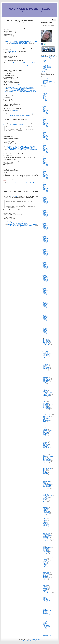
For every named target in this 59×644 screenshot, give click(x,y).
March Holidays (32, 87)
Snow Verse (23, 184)
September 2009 (45, 296)
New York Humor (45, 623)
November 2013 (45, 242)
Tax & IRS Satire (45, 571)
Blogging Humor (45, 359)
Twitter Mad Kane (46, 70)
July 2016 (44, 207)
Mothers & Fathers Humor (47, 486)
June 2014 (44, 234)
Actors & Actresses (46, 343)
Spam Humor (45, 564)
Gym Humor (45, 422)
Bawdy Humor (10, 63)
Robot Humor (45, 542)
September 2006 (45, 335)
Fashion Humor (45, 403)
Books (44, 363)
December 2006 (45, 332)
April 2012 (44, 262)
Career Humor (45, 598)
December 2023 (45, 113)
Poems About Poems (46, 513)
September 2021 (45, 142)
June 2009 (44, 299)
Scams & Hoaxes (46, 548)
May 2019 (44, 172)
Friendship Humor (46, 412)
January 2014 (45, 239)
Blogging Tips (45, 360)
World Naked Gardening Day (12, 52)
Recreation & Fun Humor (19, 115)
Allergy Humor (45, 347)
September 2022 (45, 129)
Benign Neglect (15, 183)
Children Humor (45, 371)
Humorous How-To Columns (47, 608)
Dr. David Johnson (16, 146)
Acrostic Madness (46, 340)
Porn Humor (45, 522)
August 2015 (45, 219)
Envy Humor (45, 397)
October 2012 (45, 256)
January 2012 (45, 265)
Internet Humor (45, 442)
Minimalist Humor (46, 482)
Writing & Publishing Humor (47, 594)
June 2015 (44, 221)
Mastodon (44, 478)
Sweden (22, 223)
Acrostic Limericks (46, 339)
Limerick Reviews (46, 466)
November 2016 (45, 203)
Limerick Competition (46, 462)
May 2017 (44, 196)
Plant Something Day (20, 43)
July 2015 (44, 220)
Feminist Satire (45, 407)
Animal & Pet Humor (46, 348)
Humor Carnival (45, 80)
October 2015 (45, 217)
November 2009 (45, 294)
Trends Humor (45, 580)
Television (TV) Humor (46, 574)
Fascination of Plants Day (13, 39)
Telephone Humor (46, 573)
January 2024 (45, 112)
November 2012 (45, 255)
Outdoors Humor (14, 64)
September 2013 (45, 244)
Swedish (26, 223)
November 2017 (45, 192)
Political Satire (45, 520)
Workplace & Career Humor (47, 593)
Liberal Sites (45, 613)
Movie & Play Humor (46, 487)
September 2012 (45, 257)
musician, (45, 56)
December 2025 (45, 92)
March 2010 (45, 289)
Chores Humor (13, 91)
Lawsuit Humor (19, 221)
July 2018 (44, 183)
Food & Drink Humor (13, 185)
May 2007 (44, 326)
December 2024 (45, 104)
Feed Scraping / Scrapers (47, 404)
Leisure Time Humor (46, 452)
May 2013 (44, 248)
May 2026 (44, 87)
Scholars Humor (45, 549)
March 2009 (45, 302)
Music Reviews (45, 491)
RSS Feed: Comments (46, 69)
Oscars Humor (45, 506)
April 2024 (44, 108)
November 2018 (45, 179)
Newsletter (44, 622)
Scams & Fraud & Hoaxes (47, 547)
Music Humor (45, 619)
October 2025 (45, 93)
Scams (44, 546)
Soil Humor (15, 149)
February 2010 (45, 290)
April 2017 (44, 197)
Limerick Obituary (46, 464)
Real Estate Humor (46, 534)
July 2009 (44, 298)
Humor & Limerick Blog (47, 607)
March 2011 (45, 276)
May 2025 (44, 99)
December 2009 (45, 293)
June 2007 (44, 325)
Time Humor (45, 577)
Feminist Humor (45, 603)
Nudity (35, 63)
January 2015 (45, 226)
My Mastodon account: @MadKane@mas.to (46, 71)
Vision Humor (45, 584)
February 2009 (45, 303)
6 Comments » (34, 92)
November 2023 (45, 114)
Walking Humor (45, 585)
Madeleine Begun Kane (35, 640)
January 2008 (45, 317)
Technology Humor (46, 572)
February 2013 (45, 251)
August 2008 (45, 310)
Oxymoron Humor (46, 508)
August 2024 (45, 106)
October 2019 (45, 167)
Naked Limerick (30, 63)
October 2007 (45, 321)
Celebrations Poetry (46, 369)
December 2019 (45, 165)
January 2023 (45, 125)
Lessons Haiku (45, 453)
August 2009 (45, 297)
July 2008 (44, 311)
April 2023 (44, 121)
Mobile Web (45, 483)
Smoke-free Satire (27, 222)
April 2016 (44, 210)
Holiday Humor (45, 429)
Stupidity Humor (45, 568)
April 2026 (44, 88)
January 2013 (45, 252)
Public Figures (45, 529)
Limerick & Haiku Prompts (10, 186)
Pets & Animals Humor (46, 626)
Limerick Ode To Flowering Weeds (13, 70)
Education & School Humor (47, 392)
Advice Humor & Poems (47, 345)
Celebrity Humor (45, 370)
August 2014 (45, 232)
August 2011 (45, 271)
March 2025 (45, 101)
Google (44, 420)
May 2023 (44, 120)
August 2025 (45, 95)
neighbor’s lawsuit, (14, 196)
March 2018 (45, 187)
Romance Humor (45, 543)
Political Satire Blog (46, 629)
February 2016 (45, 212)
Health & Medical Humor (47, 424)
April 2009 (44, 301)
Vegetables (30, 149)
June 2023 (44, 119)
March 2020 (45, 162)
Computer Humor (46, 382)
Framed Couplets (46, 410)
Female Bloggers (45, 405)
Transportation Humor (46, 578)
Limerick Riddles (45, 467)
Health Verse (45, 425)
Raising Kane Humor (46, 631)
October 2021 (45, 141)
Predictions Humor (46, 524)
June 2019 (44, 171)
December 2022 (45, 126)
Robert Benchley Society (47, 541)
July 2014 (44, 233)
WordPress (44, 592)
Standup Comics (45, 567)
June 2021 (44, 145)
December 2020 (45, 152)
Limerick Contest (45, 463)
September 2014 (45, 231)
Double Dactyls (45, 391)
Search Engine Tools (46, 552)
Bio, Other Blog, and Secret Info (48, 78)
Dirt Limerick (9, 146)
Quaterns (44, 531)
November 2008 (45, 307)
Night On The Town (46, 498)
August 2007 (45, 323)
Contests (44, 384)
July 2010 (44, 285)
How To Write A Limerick (47, 79)
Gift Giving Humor (46, 418)
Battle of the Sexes (46, 355)
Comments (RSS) (33, 640)
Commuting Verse (46, 381)
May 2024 (44, 107)
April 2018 (44, 186)
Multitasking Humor (46, 488)
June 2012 (44, 260)
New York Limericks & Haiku (47, 495)
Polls (43, 521)
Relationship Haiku (46, 536)
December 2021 (45, 139)
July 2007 (44, 324)
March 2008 (45, 315)
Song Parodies (45, 562)
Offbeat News (45, 624)
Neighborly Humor (11, 222)
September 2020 (45, 155)
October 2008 (45, 308)
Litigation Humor (30, 221)
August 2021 (45, 143)
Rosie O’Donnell (45, 544)
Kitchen (31, 183)
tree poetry (15, 110)
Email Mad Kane (45, 65)
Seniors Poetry (45, 555)
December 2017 (45, 191)
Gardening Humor (21, 42)
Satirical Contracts (46, 545)
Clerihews (44, 374)
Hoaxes (44, 427)
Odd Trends (45, 505)
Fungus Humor (23, 146)
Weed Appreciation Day (18, 85)
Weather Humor (45, 587)
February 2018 (45, 189)
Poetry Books (45, 515)
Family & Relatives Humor (47, 400)
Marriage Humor (45, 477)
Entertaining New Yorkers (47, 395)
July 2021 (44, 144)
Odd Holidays (34, 42)
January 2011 (45, 278)
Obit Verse (44, 500)
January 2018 (45, 190)
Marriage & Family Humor (47, 615)
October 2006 (45, 334)
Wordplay (44, 591)
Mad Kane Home (45, 614)
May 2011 (44, 274)
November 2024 (45, 105)
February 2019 (45, 176)
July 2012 (44, 259)
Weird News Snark (46, 588)
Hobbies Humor (45, 428)
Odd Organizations (46, 504)
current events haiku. (50, 59)
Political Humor (45, 628)
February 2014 (45, 238)
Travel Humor (45, 579)
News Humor (45, 496)
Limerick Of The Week (46, 465)
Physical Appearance (46, 512)
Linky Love (44, 472)
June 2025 (44, 98)
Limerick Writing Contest (47, 468)
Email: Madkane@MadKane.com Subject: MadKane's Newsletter (49, 28)
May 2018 (44, 185)
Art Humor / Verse (46, 352)
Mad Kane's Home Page (47, 67)
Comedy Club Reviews (46, 378)
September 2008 (45, 309)
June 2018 (44, 184)
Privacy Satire (45, 526)
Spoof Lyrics (45, 565)
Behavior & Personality (13, 114)
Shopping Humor (45, 556)
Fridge (20, 183)
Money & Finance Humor (47, 485)
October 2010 (45, 282)
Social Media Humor (46, 560)
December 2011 (45, 267)
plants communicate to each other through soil (13, 124)
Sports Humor (45, 566)
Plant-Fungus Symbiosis (32, 146)
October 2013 (45, 243)
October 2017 (45, 193)
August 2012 (45, 258)
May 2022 (44, 133)
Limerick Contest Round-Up (47, 81)
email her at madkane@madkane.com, (46, 61)
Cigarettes (8, 221)
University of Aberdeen (22, 149)
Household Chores (19, 87)
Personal (44, 511)
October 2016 (45, 204)
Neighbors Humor (9, 88)
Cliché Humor (45, 375)
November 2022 (45, 127)
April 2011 (44, 275)
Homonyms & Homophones (47, 430)
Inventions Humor (46, 444)
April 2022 (44, 134)
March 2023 (45, 123)
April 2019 (44, 173)
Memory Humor (45, 480)
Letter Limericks (45, 454)
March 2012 (45, 263)
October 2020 (45, 154)
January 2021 (45, 151)
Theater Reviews (45, 575)
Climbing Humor (11, 113)
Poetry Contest (45, 516)
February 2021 (45, 150)
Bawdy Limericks (45, 356)
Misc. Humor (45, 617)
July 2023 (44, 118)
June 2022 (44, 132)
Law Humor (13, 221)
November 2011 (45, 268)
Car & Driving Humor (46, 368)
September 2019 (45, 168)
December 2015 (45, 215)
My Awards (44, 620)
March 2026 (45, 89)
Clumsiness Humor (46, 377)
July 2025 (44, 97)
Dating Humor (45, 389)
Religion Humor (45, 632)
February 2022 (45, 137)
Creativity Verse (45, 386)
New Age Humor (45, 494)
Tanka (44, 570)
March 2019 (45, 175)
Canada (44, 366)
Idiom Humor (45, 438)
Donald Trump (45, 390)
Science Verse (18, 147)
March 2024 (45, 110)
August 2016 (45, 206)
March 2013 (45, 250)
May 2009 (44, 300)
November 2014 (45, 229)
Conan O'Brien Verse (46, 383)
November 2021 (45, 140)
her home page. (52, 62)
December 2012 (45, 254)
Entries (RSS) (26, 640)
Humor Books (45, 435)
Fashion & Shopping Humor (47, 602)
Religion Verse (45, 539)
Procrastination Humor (46, 527)
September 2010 (45, 283)
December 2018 (45, 178)
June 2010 (44, 286)
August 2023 (45, 117)
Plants (26, 43)
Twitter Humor (45, 582)
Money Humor (45, 618)
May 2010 (44, 287)
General (44, 417)
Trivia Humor (45, 581)
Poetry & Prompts (31, 186)
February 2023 (45, 124)
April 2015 (44, 223)
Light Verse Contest (46, 459)
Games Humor (45, 415)
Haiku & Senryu (45, 423)
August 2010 (45, 284)
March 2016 (45, 211)
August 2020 (45, 156)
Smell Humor (17, 225)
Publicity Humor (45, 530)
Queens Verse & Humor (47, 533)
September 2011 (45, 270)
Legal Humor (45, 611)
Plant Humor (12, 43)
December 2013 (45, 241)
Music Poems (45, 490)
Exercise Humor (45, 398)
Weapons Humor (45, 586)
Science (30, 43)
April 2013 (44, 249)
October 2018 (45, 180)
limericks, (52, 58)
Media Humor (45, 479)
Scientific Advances (25, 147)
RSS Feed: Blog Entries (47, 68)
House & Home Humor (31, 91)
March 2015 (45, 224)
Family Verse (45, 401)
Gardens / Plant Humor (16, 44)
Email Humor (45, 394)
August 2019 (45, 169)
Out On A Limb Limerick (10, 96)
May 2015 (44, 222)
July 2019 (44, 170)
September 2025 (45, 94)
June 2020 (44, 158)
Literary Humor (45, 473)
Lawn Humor (26, 87)
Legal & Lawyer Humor (23, 224)
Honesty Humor (45, 431)
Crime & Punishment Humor (47, 387)
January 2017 (45, 200)
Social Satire (30, 225)
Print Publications (46, 525)
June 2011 (44, 273)
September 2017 (45, 194)
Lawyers (25, 221)
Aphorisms (44, 350)
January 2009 (45, 304)
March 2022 (45, 136)
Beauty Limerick (11, 87)
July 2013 (44, 246)
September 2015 (45, 218)
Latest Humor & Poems (47, 610)
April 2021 (44, 147)
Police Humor (45, 519)
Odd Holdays (45, 502)
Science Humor (11, 147)
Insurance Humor (46, 441)
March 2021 (45, 149)
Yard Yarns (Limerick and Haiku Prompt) (15, 154)
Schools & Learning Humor (47, 633)
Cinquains (44, 373)
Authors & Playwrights (46, 353)
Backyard (9, 183)
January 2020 (45, 164)
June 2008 (44, 312)
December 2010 (45, 280)
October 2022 (45, 128)
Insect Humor (45, 439)
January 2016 (45, 213)
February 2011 (45, 277)
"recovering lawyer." (52, 56)
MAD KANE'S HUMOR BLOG (30, 9)
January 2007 (45, 330)
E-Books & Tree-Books (46, 601)
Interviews (44, 443)
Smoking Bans (34, 222)
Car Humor (44, 597)
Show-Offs (25, 113)
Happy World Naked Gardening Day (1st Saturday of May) (20, 48)
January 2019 (45, 177)
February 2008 (45, 316)
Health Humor (45, 605)
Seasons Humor (45, 553)
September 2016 (45, 205)
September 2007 (45, 322)
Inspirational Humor (46, 440)
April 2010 (44, 288)
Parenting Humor (45, 509)
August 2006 (45, 336)
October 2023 (45, 115)
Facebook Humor (46, 399)
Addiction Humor (45, 344)
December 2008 (45, 306)
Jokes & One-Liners (46, 448)
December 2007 (45, 319)
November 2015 (45, 216)
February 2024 (45, 111)
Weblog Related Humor (47, 635)
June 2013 (44, 247)
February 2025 (45, 102)
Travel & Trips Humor (46, 634)
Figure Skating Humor (46, 408)
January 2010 (45, 291)
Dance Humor (45, 388)
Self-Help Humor (45, 554)
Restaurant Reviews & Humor (48, 540)
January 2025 (45, 103)
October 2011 (45, 269)
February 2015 (45, 225)
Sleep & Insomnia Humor (47, 557)
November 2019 (45, 166)
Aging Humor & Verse (46, 346)
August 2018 (45, 182)
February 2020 (45, 163)
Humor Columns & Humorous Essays (49, 437)
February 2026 (45, 90)
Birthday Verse (45, 358)
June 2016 (44, 208)
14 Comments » (33, 150)
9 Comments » (28, 115)
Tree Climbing (30, 113)
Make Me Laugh (45, 475)
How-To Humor (45, 434)
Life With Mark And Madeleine (48, 456)
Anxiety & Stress (45, 349)
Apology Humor (45, 351)
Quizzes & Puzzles (46, 630)
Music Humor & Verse (46, 489)
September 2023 (45, 116)
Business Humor (45, 364)
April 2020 (44, 160)
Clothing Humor (45, 376)
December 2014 (45, 228)
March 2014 (45, 237)
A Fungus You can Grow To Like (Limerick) (16, 119)
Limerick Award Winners (47, 461)
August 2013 (45, 245)
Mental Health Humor (46, 481)
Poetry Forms (45, 517)
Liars (43, 455)
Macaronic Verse (45, 474)
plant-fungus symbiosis (15, 133)
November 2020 (45, 153)
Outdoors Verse (21, 64)
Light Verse (44, 457)
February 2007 (45, 329)
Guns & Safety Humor (46, 421)
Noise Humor (45, 499)
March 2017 (45, 198)
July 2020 (44, 157)
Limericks (20, 65)
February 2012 (45, 264)
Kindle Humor (45, 449)
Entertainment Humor (46, 396)
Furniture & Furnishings (47, 413)
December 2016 (45, 202)
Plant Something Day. (29, 39)
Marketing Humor (46, 476)
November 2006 (45, 333)
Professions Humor (46, 528)
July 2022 (44, 131)
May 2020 (44, 159)
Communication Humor (47, 379)
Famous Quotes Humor (47, 402)
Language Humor (46, 450)
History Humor (45, 426)
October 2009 (45, 295)
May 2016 (44, 209)
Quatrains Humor (45, 532)
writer (42, 56)
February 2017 (45, 199)
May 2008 (44, 313)
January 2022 (45, 138)
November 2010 (45, 281)
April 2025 (44, 100)
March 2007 (45, 328)
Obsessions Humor (46, 501)
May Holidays (28, 42)
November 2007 (45, 320)
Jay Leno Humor (45, 446)
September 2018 (45, 181)
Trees (35, 113)
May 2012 (44, 261)
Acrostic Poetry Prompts (47, 342)
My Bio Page (45, 621)
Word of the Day (45, 590)
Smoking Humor (17, 223)
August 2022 (45, 130)
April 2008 (44, 314)
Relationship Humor (46, 538)
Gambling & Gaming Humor (47, 414)
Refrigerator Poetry (16, 184)
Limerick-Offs (45, 469)
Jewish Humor (45, 447)
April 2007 (44, 327)
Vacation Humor (45, 583)
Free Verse (44, 411)
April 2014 (44, 236)
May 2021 (44, 146)
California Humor (45, 365)
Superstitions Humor (46, 569)
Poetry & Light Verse (46, 627)
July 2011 (44, 272)
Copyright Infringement (46, 385)
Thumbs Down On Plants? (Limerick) (14, 28)
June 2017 (44, 195)
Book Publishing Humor (47, 362)
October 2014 (45, 230)
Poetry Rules (45, 518)
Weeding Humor (21, 90)
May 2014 (44, 235)
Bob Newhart (45, 361)
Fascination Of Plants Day (12, 42)
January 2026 (45, 91)
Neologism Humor (46, 493)
